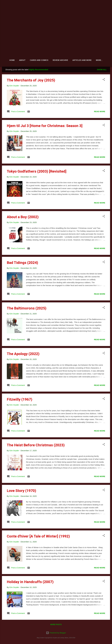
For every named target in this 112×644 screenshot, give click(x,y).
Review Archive (60, 60)
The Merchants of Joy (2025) (31, 81)
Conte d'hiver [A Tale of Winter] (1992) (38, 537)
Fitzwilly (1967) (20, 400)
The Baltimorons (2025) (27, 309)
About (22, 60)
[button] (104, 80)
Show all (102, 70)
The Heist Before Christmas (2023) (36, 446)
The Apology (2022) (23, 354)
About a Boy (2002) (23, 217)
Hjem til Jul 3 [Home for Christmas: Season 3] (45, 126)
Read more (100, 112)
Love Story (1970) (21, 491)
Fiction (99, 60)
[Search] (109, 7)
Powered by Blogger (56, 633)
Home (12, 60)
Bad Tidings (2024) (22, 263)
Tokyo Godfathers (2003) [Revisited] (37, 172)
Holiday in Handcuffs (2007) (30, 582)
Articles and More (82, 60)
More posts (56, 625)
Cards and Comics (39, 60)
